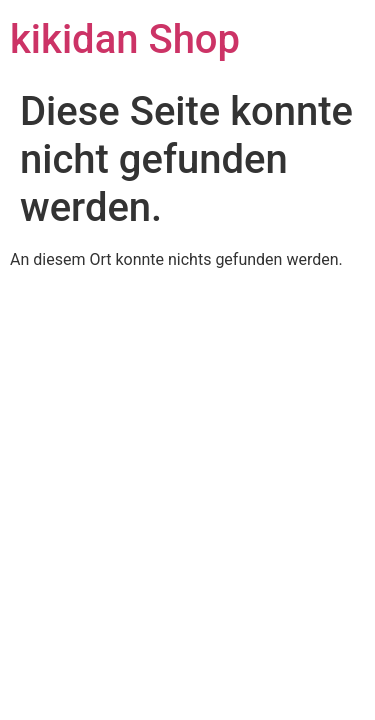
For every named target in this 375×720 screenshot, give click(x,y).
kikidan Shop (125, 39)
